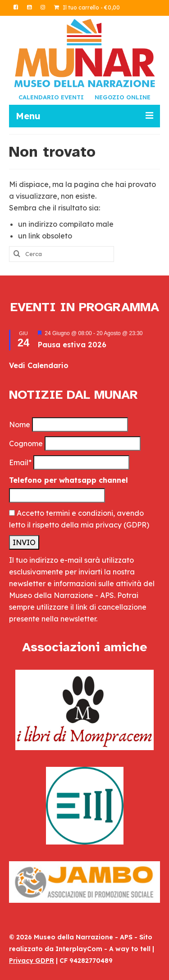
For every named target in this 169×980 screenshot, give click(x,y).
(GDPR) (136, 525)
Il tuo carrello (87, 7)
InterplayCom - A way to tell (103, 949)
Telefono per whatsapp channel (69, 480)
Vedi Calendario (39, 365)
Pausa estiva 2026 (72, 345)
